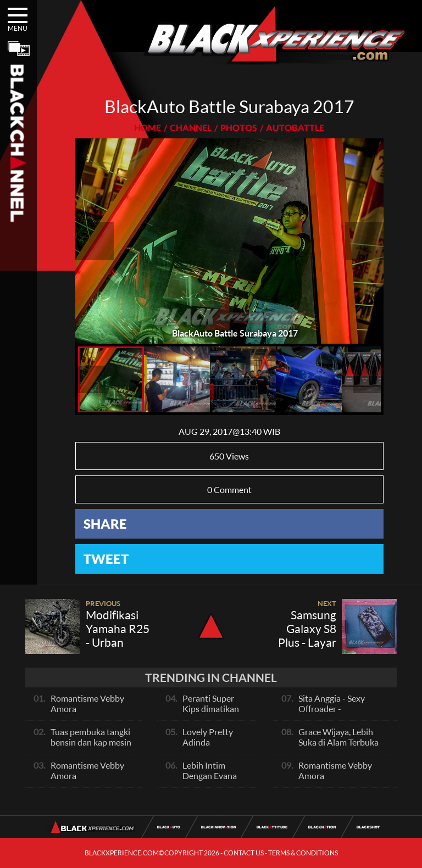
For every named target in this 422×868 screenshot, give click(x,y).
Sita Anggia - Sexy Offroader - (332, 703)
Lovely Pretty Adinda (208, 737)
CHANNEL (191, 128)
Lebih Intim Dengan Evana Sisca (210, 775)
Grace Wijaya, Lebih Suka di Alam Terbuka (338, 737)
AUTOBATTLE (295, 128)
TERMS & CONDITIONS (303, 853)
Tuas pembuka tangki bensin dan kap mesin (91, 737)
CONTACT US (244, 853)
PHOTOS (239, 128)
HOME (148, 128)
